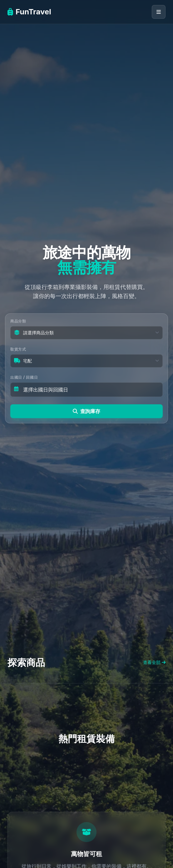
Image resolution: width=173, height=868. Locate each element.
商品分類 (18, 321)
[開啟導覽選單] (159, 12)
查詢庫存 (86, 411)
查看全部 (154, 662)
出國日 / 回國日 (24, 377)
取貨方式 (18, 349)
